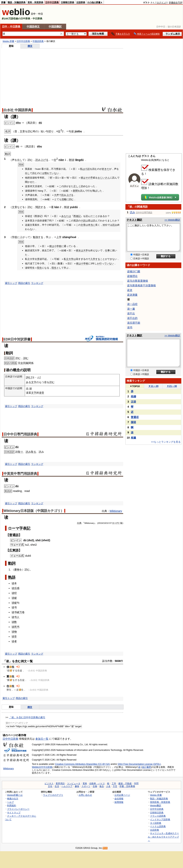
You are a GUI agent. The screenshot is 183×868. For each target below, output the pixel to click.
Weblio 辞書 (8, 41)
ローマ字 (15, 528)
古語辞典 (81, 2)
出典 (79, 523)
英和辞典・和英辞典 (160, 802)
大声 (56, 195)
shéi (38, 540)
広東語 (14, 550)
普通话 (135, 417)
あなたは (66, 216)
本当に (92, 225)
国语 (133, 422)
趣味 (77, 786)
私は (83, 169)
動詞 (12, 563)
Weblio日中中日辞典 (42, 767)
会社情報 (119, 799)
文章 (22, 131)
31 (113, 523)
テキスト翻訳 (134, 220)
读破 (14, 598)
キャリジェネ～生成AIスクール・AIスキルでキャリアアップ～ (163, 837)
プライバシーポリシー (18, 809)
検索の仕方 (13, 799)
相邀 (133, 438)
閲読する (41, 207)
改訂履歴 (146, 767)
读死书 (15, 627)
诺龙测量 (132, 295)
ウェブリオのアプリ (53, 795)
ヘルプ (10, 802)
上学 (59, 237)
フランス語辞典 (158, 816)
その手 (89, 178)
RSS (105, 848)
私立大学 (69, 259)
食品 (102, 786)
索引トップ (11, 283)
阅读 (67, 207)
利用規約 (12, 805)
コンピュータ (74, 783)
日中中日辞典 (52, 2)
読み (115, 225)
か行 (99, 263)
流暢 (64, 199)
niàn (61, 160)
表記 (27, 528)
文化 (50, 786)
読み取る (31, 452)
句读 (71, 131)
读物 (14, 632)
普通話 (14, 535)
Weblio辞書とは (15, 795)
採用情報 (119, 802)
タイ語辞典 (156, 823)
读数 (14, 622)
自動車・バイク (97, 783)
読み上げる (42, 160)
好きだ (106, 169)
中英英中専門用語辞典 (20, 474)
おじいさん (104, 178)
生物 (95, 786)
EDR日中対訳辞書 (17, 339)
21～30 (172, 386)
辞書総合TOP (176, 3)
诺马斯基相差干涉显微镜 (141, 285)
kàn (57, 207)
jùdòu (78, 131)
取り (20, 452)
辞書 (3, 2)
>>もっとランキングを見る (166, 442)
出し (20, 160)
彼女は (79, 250)
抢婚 (133, 396)
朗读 (72, 160)
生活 (57, 786)
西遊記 (77, 216)
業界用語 (60, 783)
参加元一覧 (42, 739)
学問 (136, 783)
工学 (114, 783)
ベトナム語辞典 (158, 826)
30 (104, 225)
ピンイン (9, 447)
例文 (30, 46)
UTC (117, 523)
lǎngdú (79, 160)
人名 (108, 786)
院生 (40, 268)
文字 (34, 382)
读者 (14, 641)
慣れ (47, 173)
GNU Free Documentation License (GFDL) (139, 764)
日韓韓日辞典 (67, 2)
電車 (85, 783)
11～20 (153, 386)
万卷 (22, 612)
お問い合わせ (85, 795)
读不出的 (132, 318)
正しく (77, 186)
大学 (86, 250)
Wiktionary (116, 511)
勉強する (38, 237)
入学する (95, 259)
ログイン (161, 3)
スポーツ (86, 786)
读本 (14, 583)
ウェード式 (17, 545)
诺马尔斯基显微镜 (138, 281)
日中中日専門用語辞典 (20, 434)
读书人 (15, 617)
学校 (15, 237)
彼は (83, 178)
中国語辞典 (38, 41)
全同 (23, 363)
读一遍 (131, 309)
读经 (14, 593)
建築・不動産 (125, 783)
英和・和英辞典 (35, 2)
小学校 (58, 246)
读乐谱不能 (134, 323)
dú (40, 123)
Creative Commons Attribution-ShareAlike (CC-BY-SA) (82, 764)
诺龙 (130, 290)
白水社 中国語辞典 (17, 110)
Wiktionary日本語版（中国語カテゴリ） (34, 511)
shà (65, 237)
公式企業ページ (122, 795)
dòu (18, 123)
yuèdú (74, 207)
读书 (14, 607)
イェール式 (17, 556)
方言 (115, 786)
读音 (42, 393)
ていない (54, 173)
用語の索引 (24, 283)
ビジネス (49, 783)
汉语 (133, 402)
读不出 (131, 313)
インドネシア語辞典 (160, 819)
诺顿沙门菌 (134, 271)
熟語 (12, 577)
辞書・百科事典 (127, 786)
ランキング (37, 283)
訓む (26, 358)
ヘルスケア (67, 786)
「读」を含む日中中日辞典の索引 (27, 717)
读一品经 (132, 304)
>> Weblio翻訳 (172, 220)
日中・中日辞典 (11, 26)
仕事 (107, 250)
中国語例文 (33, 26)
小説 (87, 169)
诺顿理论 (132, 276)
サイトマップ (14, 813)
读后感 (15, 588)
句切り (50, 131)
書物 (17, 570)
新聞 (75, 191)
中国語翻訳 (55, 26)
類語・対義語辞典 (17, 2)
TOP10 (135, 386)
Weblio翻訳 (156, 805)
